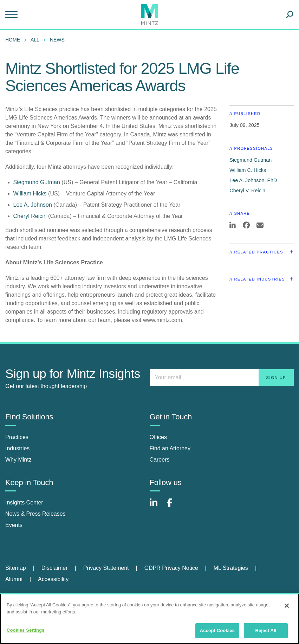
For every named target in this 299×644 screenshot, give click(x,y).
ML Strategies (231, 568)
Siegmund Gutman (37, 182)
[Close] (287, 606)
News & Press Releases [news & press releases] (35, 514)
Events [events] (14, 525)
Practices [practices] (17, 437)
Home (13, 40)
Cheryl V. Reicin (247, 191)
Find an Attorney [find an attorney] (170, 448)
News (57, 40)
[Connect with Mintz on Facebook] (174, 506)
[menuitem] (14, 40)
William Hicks (30, 194)
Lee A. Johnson (33, 205)
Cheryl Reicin (30, 216)
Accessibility (53, 579)
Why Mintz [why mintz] (18, 460)
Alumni (14, 579)
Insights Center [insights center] (24, 503)
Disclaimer (55, 568)
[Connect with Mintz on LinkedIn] (157, 506)
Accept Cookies (217, 630)
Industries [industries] (17, 448)
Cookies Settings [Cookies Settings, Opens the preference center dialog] (26, 630)
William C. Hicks (248, 170)
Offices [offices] (158, 437)
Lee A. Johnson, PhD (253, 180)
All (35, 40)
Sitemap (16, 568)
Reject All (266, 630)
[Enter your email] (222, 378)
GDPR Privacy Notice (171, 568)
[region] (149, 619)
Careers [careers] (160, 460)
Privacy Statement (106, 568)
